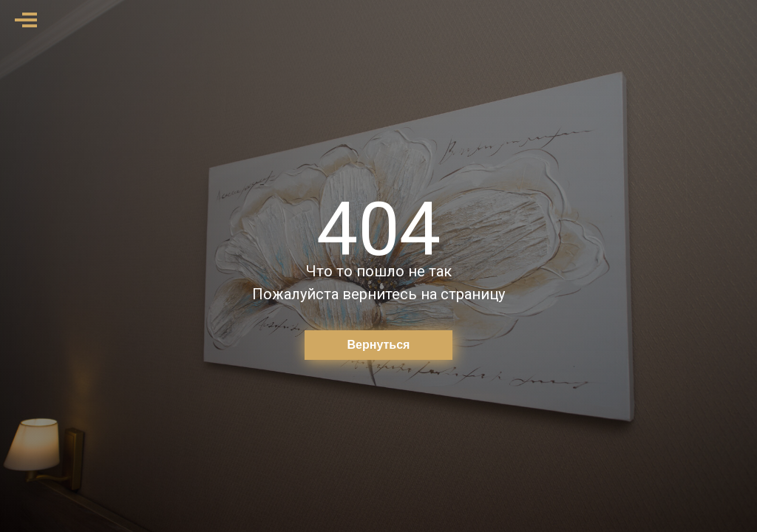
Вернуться (379, 345)
